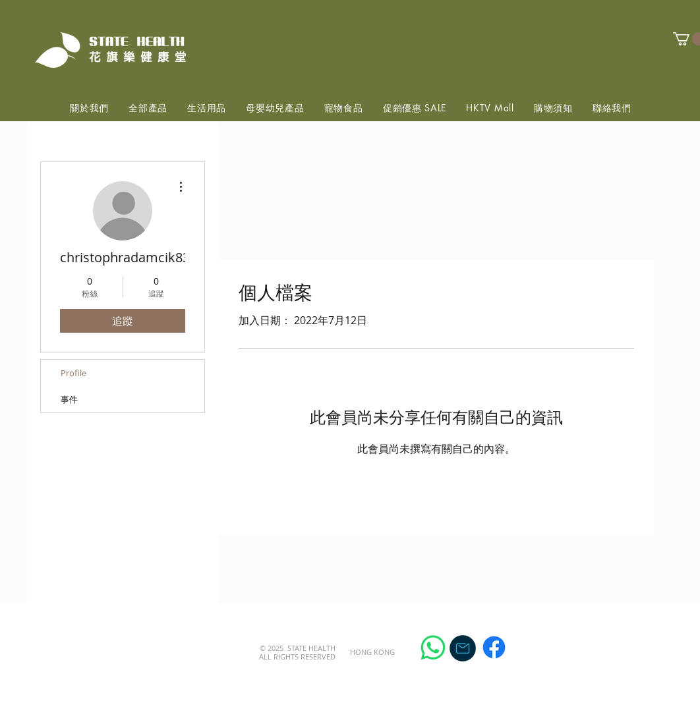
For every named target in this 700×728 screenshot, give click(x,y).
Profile (73, 373)
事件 (69, 399)
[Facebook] (494, 647)
